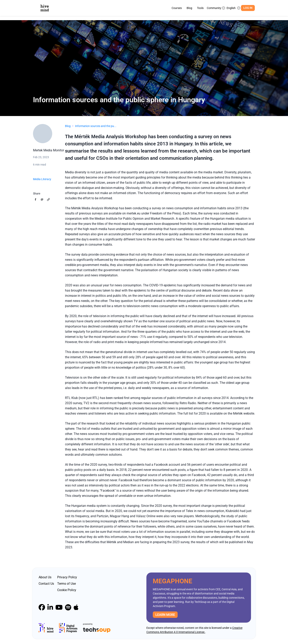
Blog (189, 8)
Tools (200, 8)
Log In (248, 8)
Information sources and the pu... (96, 126)
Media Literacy (42, 179)
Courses (177, 8)
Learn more (165, 615)
